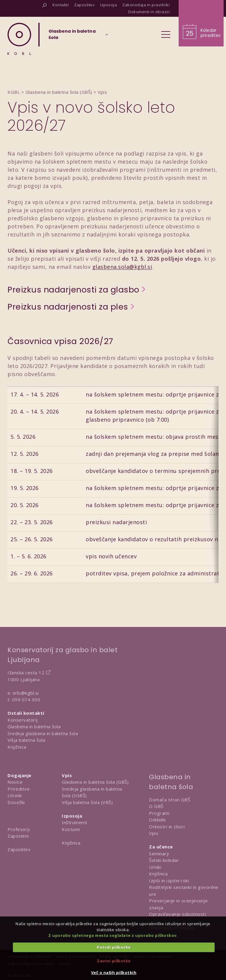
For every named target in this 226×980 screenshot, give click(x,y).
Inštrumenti (74, 822)
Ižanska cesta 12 (26, 673)
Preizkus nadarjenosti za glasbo (73, 290)
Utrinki (15, 795)
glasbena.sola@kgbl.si (122, 267)
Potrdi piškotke (114, 947)
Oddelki (157, 820)
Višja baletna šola (26, 740)
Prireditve (19, 789)
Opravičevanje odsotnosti (177, 914)
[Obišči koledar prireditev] (201, 23)
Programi (159, 813)
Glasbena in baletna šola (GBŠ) (95, 782)
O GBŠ (156, 806)
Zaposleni (18, 836)
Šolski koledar (164, 860)
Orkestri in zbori (167, 827)
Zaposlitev (19, 849)
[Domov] (19, 39)
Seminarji (159, 854)
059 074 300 (26, 699)
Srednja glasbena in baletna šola (43, 733)
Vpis (154, 833)
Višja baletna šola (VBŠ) (87, 802)
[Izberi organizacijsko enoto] (72, 36)
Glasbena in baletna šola (34, 726)
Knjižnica (17, 747)
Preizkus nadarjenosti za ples (68, 307)
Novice (15, 782)
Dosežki (16, 802)
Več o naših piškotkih (114, 973)
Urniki (155, 867)
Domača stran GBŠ (169, 800)
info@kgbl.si (26, 693)
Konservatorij (23, 720)
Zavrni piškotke (114, 961)
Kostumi (71, 829)
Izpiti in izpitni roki (169, 881)
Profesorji (19, 829)
